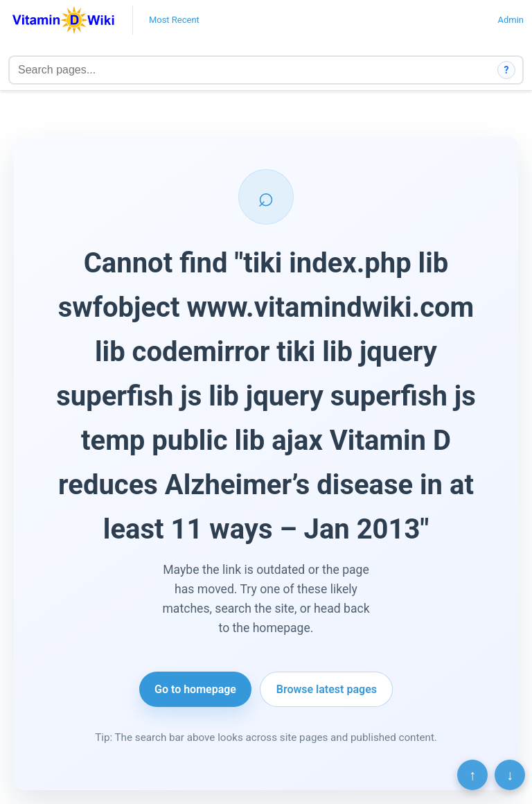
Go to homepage (195, 689)
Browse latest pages (327, 689)
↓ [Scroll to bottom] (510, 775)
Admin (511, 20)
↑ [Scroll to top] (472, 775)
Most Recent (174, 20)
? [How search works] (507, 70)
